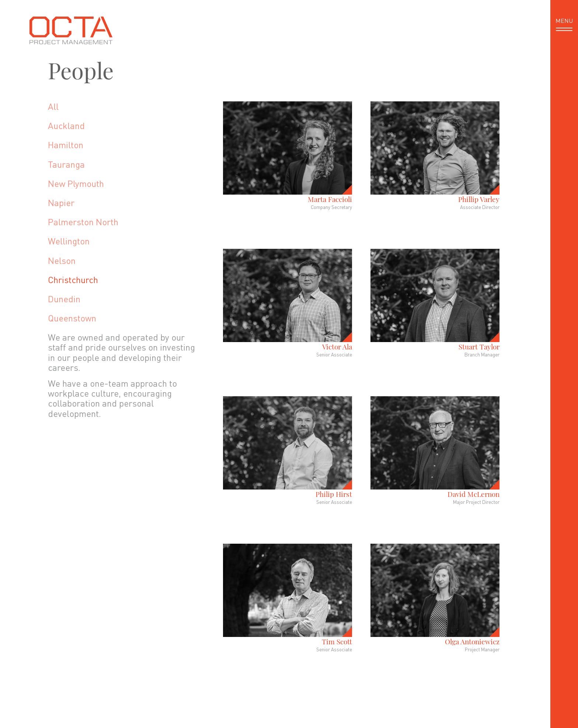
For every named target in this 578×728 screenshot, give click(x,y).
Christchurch (73, 280)
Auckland (66, 126)
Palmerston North (83, 222)
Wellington (69, 241)
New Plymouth (76, 183)
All (53, 106)
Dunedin (64, 299)
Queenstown (72, 318)
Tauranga (66, 164)
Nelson (62, 260)
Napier (61, 203)
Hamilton (66, 145)
